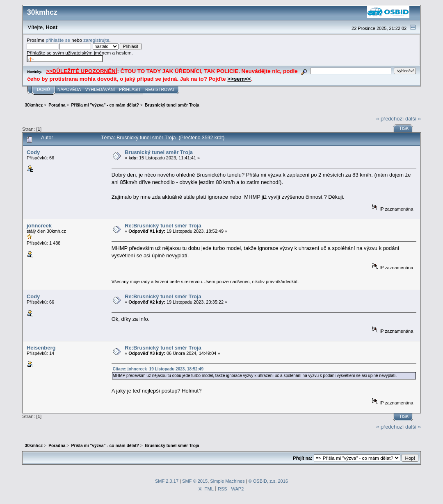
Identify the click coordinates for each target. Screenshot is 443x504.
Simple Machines (227, 481)
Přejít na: (303, 458)
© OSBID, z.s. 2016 (268, 481)
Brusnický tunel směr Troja (159, 152)
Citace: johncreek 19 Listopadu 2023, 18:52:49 (158, 369)
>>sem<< (239, 79)
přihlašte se (58, 40)
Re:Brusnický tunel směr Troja (163, 226)
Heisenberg (41, 348)
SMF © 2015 (195, 481)
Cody (33, 152)
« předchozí (390, 119)
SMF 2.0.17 (167, 481)
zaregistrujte (96, 40)
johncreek (39, 226)
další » (413, 119)
